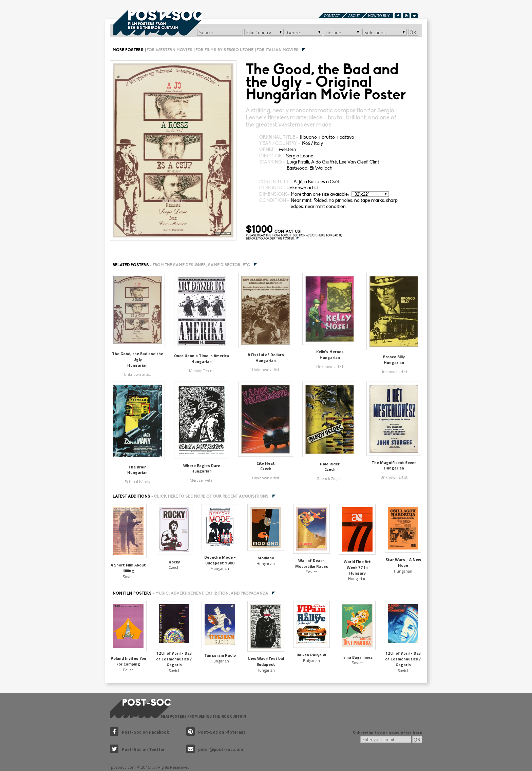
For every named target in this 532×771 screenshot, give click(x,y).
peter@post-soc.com (215, 749)
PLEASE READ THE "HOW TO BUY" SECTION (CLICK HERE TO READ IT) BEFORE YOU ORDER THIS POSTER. (294, 237)
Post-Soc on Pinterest (216, 732)
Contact (332, 16)
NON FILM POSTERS (191, 593)
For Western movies (169, 50)
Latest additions (191, 496)
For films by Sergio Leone (224, 50)
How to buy (379, 16)
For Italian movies (278, 50)
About (354, 16)
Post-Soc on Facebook (139, 732)
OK (413, 32)
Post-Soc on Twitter (137, 749)
